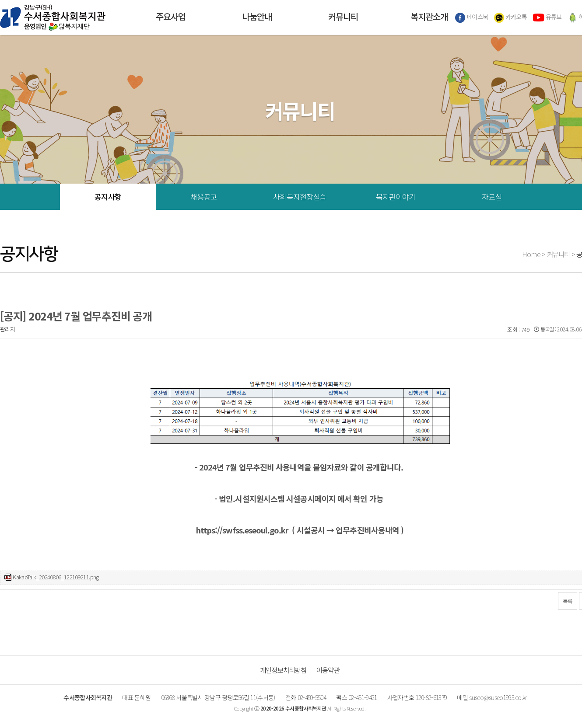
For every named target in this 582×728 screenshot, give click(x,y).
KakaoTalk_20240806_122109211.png (56, 577)
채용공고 (204, 197)
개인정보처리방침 (283, 670)
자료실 (492, 197)
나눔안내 (257, 17)
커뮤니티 (343, 17)
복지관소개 (429, 17)
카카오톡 (511, 17)
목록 (568, 601)
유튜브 (547, 17)
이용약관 (328, 670)
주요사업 (171, 17)
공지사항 (108, 197)
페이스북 (472, 17)
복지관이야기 (396, 197)
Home (531, 254)
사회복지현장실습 (300, 197)
